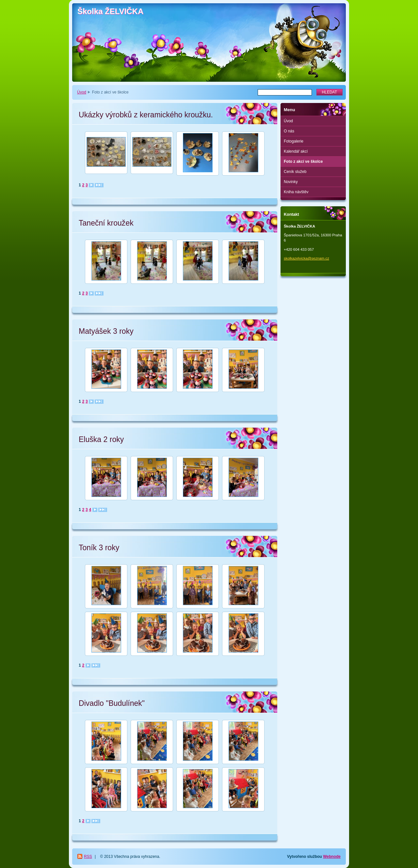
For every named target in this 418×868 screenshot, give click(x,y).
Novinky (291, 182)
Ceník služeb (295, 172)
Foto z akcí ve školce (303, 162)
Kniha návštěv (296, 192)
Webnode (332, 857)
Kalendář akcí (296, 151)
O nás (289, 131)
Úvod (82, 92)
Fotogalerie (294, 141)
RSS (88, 857)
